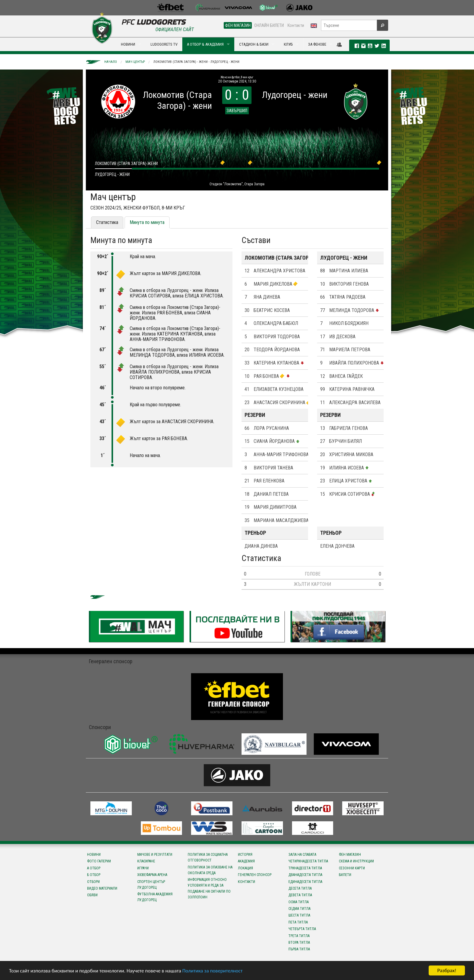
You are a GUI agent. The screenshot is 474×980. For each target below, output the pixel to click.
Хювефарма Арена (152, 875)
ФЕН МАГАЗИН (238, 25)
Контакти (296, 25)
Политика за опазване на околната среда (210, 870)
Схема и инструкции (356, 861)
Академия (246, 861)
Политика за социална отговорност (208, 857)
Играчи (143, 868)
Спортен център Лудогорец (151, 885)
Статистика (107, 222)
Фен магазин (350, 855)
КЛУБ (288, 44)
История (245, 855)
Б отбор (94, 875)
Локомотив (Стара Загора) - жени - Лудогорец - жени (196, 62)
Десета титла (300, 888)
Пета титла (298, 922)
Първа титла (299, 949)
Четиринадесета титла (308, 861)
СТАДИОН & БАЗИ (254, 44)
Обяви (92, 895)
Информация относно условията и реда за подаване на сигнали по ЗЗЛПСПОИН (209, 888)
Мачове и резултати (155, 855)
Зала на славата (302, 855)
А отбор (94, 868)
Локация (245, 868)
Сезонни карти (352, 868)
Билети (345, 875)
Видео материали (102, 888)
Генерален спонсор (255, 875)
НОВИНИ (128, 44)
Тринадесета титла (305, 868)
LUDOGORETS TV (164, 44)
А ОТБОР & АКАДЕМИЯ (205, 44)
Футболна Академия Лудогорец (155, 897)
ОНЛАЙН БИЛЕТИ (269, 25)
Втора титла (299, 943)
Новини (94, 855)
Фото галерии (99, 861)
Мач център (135, 62)
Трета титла (299, 936)
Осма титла (299, 902)
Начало (111, 62)
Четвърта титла (302, 929)
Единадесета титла (305, 882)
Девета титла (300, 895)
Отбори (93, 882)
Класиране (146, 861)
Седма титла (299, 909)
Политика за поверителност (212, 971)
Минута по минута (147, 222)
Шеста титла (299, 915)
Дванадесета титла (305, 875)
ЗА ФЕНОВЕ (317, 44)
